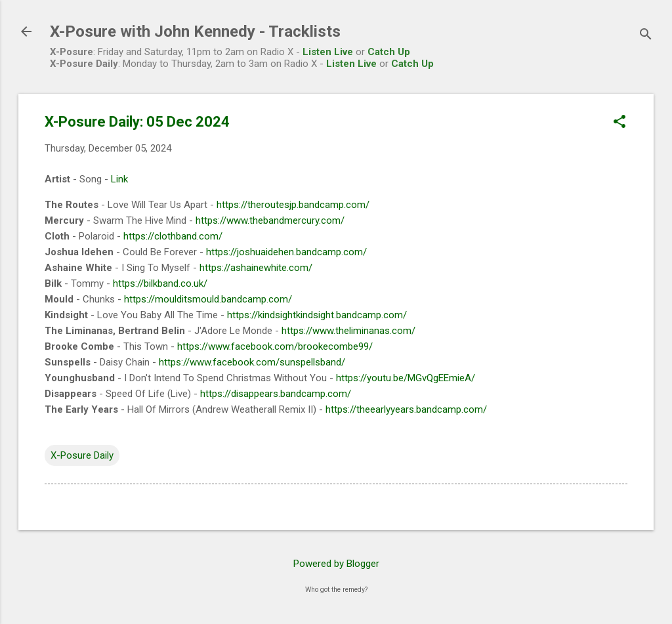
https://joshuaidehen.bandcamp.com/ (286, 252)
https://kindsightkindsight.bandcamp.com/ (317, 315)
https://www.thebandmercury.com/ (270, 220)
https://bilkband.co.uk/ (160, 283)
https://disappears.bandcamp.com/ (276, 394)
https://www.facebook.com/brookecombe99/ (275, 346)
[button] (619, 123)
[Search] (646, 36)
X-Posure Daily (82, 455)
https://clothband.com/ (173, 236)
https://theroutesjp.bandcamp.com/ (293, 205)
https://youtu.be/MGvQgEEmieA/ (406, 378)
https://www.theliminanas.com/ (348, 331)
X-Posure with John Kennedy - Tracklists (195, 31)
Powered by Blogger (336, 564)
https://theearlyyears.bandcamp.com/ (406, 409)
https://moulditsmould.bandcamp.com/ (208, 299)
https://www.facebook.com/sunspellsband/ (252, 362)
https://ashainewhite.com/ (256, 268)
